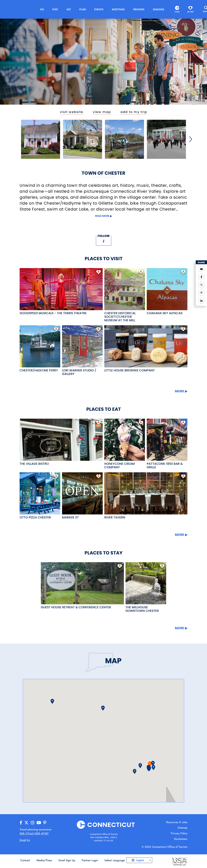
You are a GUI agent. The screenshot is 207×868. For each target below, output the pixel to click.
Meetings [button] (118, 9)
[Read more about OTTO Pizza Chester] (40, 493)
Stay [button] (55, 9)
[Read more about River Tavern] (146, 493)
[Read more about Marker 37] (82, 493)
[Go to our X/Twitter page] (26, 823)
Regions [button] (139, 9)
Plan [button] (83, 9)
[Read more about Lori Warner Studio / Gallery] (82, 346)
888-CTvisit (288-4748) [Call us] (34, 833)
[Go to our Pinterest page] (45, 823)
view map (102, 112)
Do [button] (42, 9)
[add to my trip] (98, 272)
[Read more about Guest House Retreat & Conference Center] (82, 583)
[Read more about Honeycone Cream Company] (125, 440)
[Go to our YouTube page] (39, 823)
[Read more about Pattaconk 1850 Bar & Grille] (167, 440)
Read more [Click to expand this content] (102, 216)
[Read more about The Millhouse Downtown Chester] (146, 583)
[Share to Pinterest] (201, 293)
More (180, 391)
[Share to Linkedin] (201, 301)
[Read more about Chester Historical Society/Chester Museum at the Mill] (125, 289)
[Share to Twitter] (201, 285)
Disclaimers (181, 839)
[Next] (191, 139)
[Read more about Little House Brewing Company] (146, 346)
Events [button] (99, 9)
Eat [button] (69, 9)
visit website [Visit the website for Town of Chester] (72, 112)
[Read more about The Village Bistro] (61, 440)
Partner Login (90, 860)
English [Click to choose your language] (140, 860)
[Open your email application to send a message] (201, 269)
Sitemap (182, 828)
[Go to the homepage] (18, 9)
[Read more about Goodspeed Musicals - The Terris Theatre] (61, 289)
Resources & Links (177, 822)
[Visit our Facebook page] (104, 241)
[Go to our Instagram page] (32, 823)
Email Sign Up (67, 860)
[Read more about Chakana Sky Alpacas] (167, 289)
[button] (140, 766)
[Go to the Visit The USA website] (179, 861)
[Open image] (41, 139)
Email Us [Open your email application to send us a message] (25, 840)
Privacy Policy (179, 833)
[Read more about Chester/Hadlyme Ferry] (40, 346)
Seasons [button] (159, 9)
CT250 (177, 12)
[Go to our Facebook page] (21, 823)
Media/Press (44, 860)
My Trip (190, 12)
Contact (25, 860)
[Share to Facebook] (201, 277)
